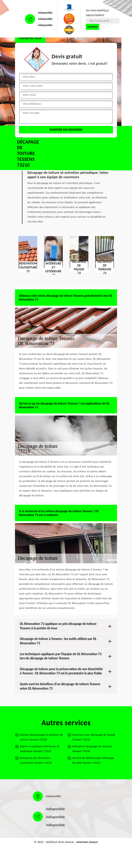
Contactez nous (30, 38)
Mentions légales (87, 842)
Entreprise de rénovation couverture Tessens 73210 (36, 760)
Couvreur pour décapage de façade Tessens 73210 (94, 737)
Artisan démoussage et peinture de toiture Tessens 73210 (41, 737)
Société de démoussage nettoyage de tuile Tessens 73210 (93, 760)
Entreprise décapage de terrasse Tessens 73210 (92, 749)
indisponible (45, 13)
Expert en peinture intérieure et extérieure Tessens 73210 (40, 749)
